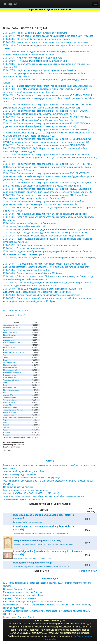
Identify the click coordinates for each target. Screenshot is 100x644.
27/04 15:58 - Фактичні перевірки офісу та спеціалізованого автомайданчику (41, 295)
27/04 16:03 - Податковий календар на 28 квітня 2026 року (33, 273)
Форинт (6, 345)
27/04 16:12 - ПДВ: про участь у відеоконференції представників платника (40, 245)
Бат (5, 392)
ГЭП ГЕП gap (10, 614)
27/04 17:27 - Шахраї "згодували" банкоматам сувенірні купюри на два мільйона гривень (48, 86)
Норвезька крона (10, 375)
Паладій (6, 435)
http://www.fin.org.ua (83, 636)
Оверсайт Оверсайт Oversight (18, 589)
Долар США (8, 405)
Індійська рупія (9, 347)
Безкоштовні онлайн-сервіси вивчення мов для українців (32, 478)
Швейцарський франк (12, 390)
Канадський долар (10, 332)
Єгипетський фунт (10, 400)
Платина (7, 432)
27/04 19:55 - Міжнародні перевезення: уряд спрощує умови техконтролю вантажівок (46, 42)
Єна (5, 355)
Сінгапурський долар (11, 380)
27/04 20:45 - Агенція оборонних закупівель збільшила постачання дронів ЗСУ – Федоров (48, 36)
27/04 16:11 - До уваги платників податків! (24, 248)
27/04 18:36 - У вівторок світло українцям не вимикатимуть (33, 58)
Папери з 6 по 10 (88, 571)
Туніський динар (9, 397)
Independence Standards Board (19, 617)
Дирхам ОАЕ (8, 395)
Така (5, 330)
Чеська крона (8, 337)
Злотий (6, 425)
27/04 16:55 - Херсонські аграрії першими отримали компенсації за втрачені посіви (45, 214)
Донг (5, 382)
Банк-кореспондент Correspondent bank (23, 595)
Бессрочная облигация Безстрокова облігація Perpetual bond (34, 602)
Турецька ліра (9, 415)
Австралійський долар (12, 327)
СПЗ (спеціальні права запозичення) (17, 417)
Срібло (6, 430)
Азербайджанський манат (13, 410)
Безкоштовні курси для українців (20, 474)
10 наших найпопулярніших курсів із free (23, 471)
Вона (5, 360)
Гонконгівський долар (12, 342)
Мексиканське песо (11, 367)
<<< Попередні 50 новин (15, 311)
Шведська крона (9, 387)
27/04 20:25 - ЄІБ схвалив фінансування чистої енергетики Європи (37, 39)
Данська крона (9, 340)
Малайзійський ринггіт (12, 365)
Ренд (5, 385)
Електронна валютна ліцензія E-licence (23, 592)
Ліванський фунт (10, 362)
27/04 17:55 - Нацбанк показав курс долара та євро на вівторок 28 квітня (40, 70)
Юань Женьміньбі (10, 335)
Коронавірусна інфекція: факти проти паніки (25, 490)
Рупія (5, 350)
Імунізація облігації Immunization (19, 598)
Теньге (6, 357)
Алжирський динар (10, 325)
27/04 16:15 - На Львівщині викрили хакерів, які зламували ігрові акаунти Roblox (44, 236)
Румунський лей (9, 412)
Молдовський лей (10, 370)
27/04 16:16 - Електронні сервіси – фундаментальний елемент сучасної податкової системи (49, 229)
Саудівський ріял (10, 377)
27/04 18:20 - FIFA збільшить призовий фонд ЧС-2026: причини (35, 61)
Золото (6, 427)
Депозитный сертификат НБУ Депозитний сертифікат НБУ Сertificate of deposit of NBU (47, 611)
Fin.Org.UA (9, 4)
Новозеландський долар (13, 372)
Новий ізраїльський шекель (14, 352)
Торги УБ (21, 315)
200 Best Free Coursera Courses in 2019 (23, 499)
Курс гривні (9, 315)
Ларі (5, 422)
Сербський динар (10, 407)
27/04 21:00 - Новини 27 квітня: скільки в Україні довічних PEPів (35, 33)
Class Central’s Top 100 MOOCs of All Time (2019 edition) (31, 493)
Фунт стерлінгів (9, 402)
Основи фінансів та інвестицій (18, 487)
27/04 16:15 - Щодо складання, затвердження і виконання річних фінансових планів (45, 233)
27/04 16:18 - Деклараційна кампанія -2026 (25, 226)
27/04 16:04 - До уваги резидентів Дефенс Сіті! (27, 270)
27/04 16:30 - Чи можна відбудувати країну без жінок (29, 223)
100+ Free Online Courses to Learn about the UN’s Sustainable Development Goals (44, 496)
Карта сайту (50, 639)
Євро (5, 420)
